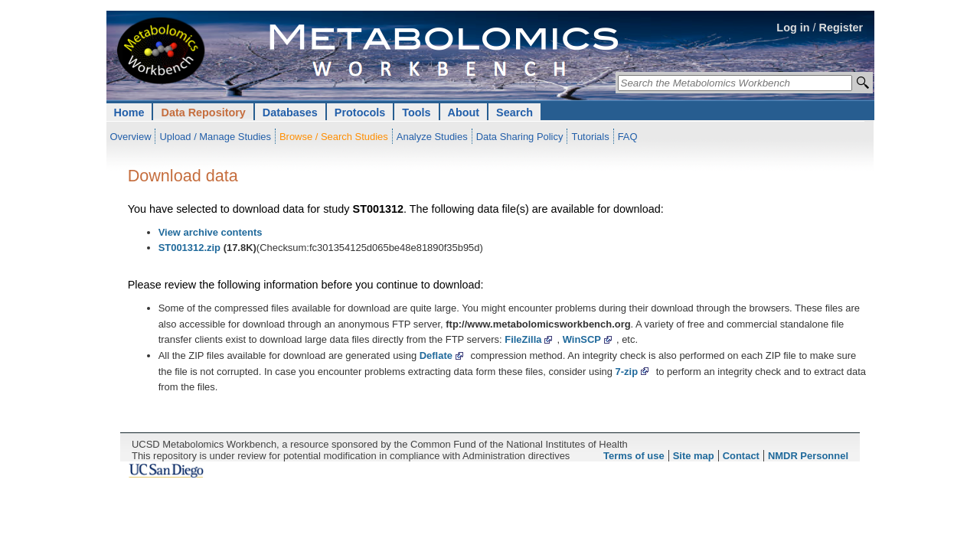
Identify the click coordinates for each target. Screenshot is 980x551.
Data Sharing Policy (520, 137)
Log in (793, 28)
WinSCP (582, 339)
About (464, 112)
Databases (290, 112)
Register (841, 28)
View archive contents (211, 232)
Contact (741, 456)
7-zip (627, 372)
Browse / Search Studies (334, 137)
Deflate (436, 355)
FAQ (628, 137)
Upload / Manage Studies (215, 137)
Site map (694, 456)
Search (514, 112)
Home (129, 112)
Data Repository (203, 112)
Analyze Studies (432, 137)
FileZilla (523, 339)
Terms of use (634, 456)
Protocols (360, 112)
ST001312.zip (189, 248)
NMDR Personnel (808, 456)
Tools (416, 112)
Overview (131, 137)
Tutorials (590, 137)
